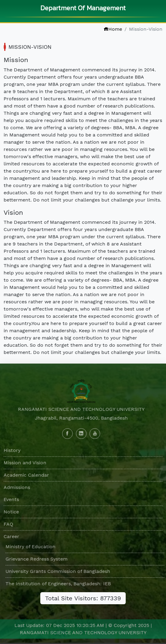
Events (11, 500)
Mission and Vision (25, 464)
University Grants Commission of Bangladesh (59, 571)
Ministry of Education (32, 547)
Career (11, 538)
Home (113, 29)
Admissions (17, 488)
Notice (11, 513)
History (12, 451)
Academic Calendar (26, 476)
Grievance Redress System (38, 559)
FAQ (8, 525)
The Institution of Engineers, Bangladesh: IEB (59, 584)
